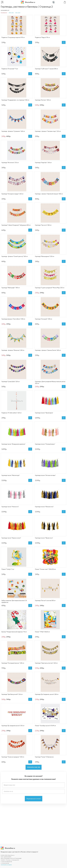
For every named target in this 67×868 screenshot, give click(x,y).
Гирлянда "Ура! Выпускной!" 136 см (12, 694)
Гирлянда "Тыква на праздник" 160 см (13, 757)
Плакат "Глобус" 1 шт (8, 569)
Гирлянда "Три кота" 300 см (43, 225)
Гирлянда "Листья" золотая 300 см (45, 600)
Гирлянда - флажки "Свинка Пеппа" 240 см (48, 350)
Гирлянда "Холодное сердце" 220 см (12, 194)
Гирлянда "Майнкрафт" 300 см (11, 288)
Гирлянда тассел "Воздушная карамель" (13, 444)
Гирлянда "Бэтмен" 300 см (43, 100)
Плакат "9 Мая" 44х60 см (42, 632)
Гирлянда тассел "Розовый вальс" (45, 444)
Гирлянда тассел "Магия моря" (11, 475)
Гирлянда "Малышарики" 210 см (45, 256)
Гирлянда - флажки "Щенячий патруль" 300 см (49, 194)
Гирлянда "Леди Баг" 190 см (43, 163)
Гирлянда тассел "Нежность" (10, 507)
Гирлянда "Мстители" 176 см (10, 163)
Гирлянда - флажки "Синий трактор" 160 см (15, 256)
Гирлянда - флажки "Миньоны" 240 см (13, 350)
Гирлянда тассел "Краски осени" (11, 538)
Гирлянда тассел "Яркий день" (44, 413)
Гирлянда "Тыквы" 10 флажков (44, 757)
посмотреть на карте (6, 865)
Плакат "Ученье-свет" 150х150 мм (45, 569)
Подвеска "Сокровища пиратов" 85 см (13, 37)
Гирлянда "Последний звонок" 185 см (13, 663)
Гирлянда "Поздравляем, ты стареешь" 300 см (15, 100)
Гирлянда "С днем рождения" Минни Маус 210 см (50, 288)
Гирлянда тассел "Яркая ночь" (44, 538)
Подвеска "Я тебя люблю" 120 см (11, 413)
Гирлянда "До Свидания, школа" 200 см (47, 694)
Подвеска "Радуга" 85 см (42, 37)
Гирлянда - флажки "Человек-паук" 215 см (48, 131)
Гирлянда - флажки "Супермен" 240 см (13, 131)
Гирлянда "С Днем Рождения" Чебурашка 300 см (16, 225)
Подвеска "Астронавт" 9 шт (10, 69)
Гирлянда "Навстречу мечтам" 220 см (46, 663)
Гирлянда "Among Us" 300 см (44, 319)
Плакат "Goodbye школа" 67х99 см (45, 726)
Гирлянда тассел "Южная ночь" (44, 507)
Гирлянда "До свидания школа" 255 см (13, 726)
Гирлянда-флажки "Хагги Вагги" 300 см (13, 319)
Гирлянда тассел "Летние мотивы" (45, 475)
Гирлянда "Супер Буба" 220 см (11, 382)
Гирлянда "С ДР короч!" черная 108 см (46, 69)
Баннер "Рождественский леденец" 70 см (14, 632)
